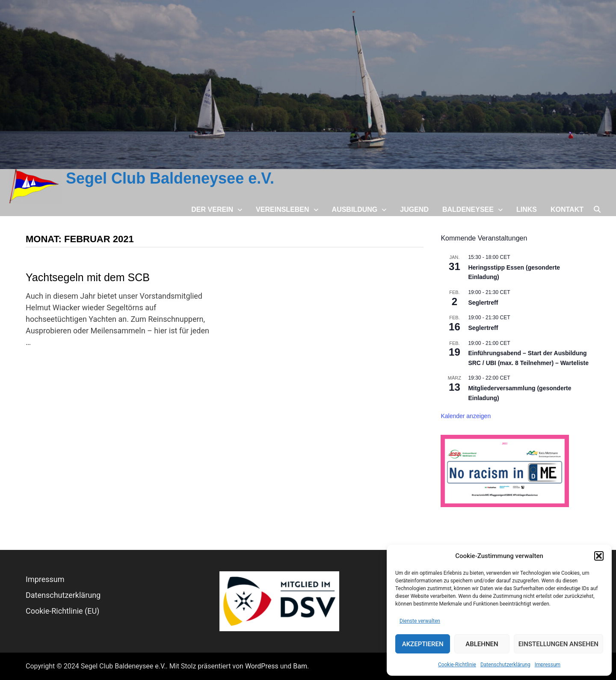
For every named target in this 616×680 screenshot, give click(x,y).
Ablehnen (482, 644)
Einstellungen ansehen (558, 644)
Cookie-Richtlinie (457, 665)
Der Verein (212, 209)
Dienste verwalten (420, 621)
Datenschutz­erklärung (505, 665)
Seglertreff (483, 303)
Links (527, 209)
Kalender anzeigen (466, 416)
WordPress (262, 666)
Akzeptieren (423, 644)
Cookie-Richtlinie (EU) (62, 611)
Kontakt (567, 209)
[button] (599, 556)
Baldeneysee (468, 209)
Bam (300, 666)
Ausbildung (355, 209)
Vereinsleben (282, 209)
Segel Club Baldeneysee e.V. (170, 178)
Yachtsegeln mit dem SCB (88, 277)
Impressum (548, 665)
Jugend (414, 209)
